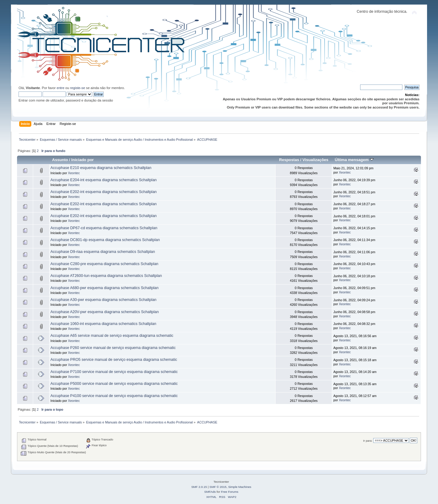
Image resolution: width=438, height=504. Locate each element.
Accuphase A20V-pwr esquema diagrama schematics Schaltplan (105, 312)
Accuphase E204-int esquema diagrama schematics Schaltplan (104, 180)
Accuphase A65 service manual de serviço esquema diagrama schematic (112, 336)
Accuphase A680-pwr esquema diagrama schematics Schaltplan (105, 288)
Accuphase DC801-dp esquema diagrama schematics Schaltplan (105, 240)
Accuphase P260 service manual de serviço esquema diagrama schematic (113, 348)
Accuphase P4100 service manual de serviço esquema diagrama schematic (114, 396)
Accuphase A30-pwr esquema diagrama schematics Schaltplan (104, 300)
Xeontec (74, 173)
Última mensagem (354, 160)
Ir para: (368, 441)
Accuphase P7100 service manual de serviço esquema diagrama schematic (114, 372)
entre (61, 88)
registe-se (77, 88)
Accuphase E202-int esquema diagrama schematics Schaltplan (104, 192)
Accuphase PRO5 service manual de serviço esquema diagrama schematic (114, 360)
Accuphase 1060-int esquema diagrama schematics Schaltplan (103, 324)
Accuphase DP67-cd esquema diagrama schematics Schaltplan (104, 228)
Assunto (60, 160)
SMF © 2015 (218, 487)
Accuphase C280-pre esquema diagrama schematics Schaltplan (104, 264)
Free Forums (229, 492)
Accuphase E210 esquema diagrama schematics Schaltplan (101, 168)
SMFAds (210, 492)
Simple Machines (240, 487)
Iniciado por (82, 160)
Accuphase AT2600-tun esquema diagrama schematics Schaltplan (106, 276)
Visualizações (315, 160)
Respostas (289, 160)
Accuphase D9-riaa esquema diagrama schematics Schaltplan (103, 252)
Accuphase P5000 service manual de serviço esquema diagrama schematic (114, 384)
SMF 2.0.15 (199, 487)
